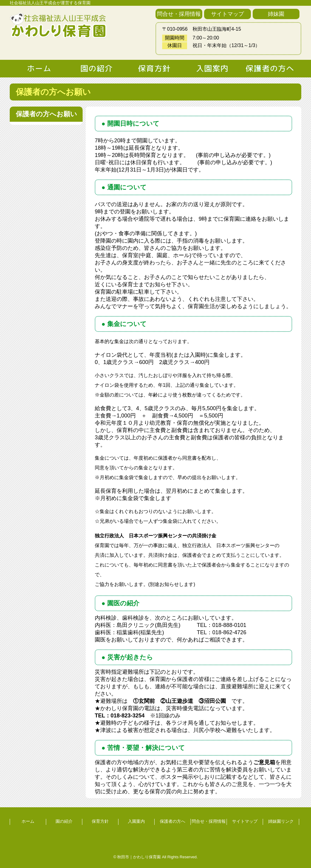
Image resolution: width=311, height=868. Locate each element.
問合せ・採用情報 (179, 14)
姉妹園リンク (281, 821)
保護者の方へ (173, 821)
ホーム (28, 821)
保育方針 (100, 821)
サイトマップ (227, 14)
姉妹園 (276, 14)
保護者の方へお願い (46, 114)
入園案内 (136, 821)
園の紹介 (64, 821)
